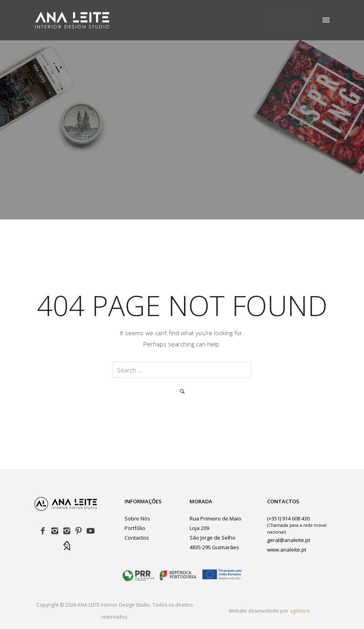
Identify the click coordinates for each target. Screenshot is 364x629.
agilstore (300, 611)
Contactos (137, 538)
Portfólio (135, 528)
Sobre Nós (137, 518)
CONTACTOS (286, 21)
